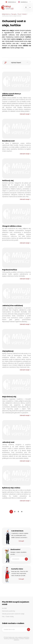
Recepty (14, 14)
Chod (19, 14)
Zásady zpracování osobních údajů (13, 614)
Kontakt (4, 608)
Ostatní (24, 14)
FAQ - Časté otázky (8, 617)
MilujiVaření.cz (6, 14)
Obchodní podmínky (9, 611)
